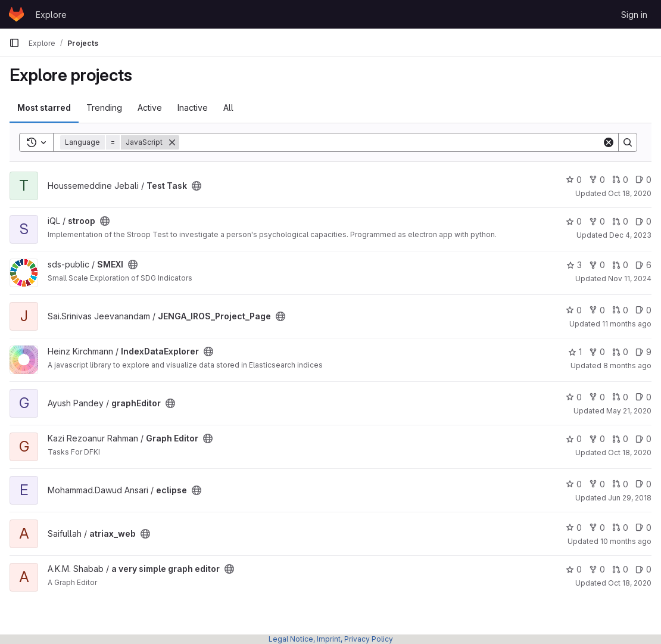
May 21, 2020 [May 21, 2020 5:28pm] (629, 411)
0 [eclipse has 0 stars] (574, 484)
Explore (51, 15)
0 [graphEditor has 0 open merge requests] (620, 397)
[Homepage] (16, 14)
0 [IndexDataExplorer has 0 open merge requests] (620, 352)
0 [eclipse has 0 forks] (597, 484)
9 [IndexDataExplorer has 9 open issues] (643, 352)
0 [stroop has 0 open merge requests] (620, 221)
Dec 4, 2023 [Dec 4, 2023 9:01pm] (630, 235)
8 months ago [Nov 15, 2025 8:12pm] (627, 365)
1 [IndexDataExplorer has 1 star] (575, 352)
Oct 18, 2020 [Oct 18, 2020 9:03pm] (630, 193)
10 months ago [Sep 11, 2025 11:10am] (626, 541)
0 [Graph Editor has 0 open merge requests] (620, 439)
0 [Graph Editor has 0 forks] (597, 439)
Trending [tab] (104, 108)
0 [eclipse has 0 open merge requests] (620, 484)
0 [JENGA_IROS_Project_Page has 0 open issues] (643, 310)
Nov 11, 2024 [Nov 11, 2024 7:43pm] (630, 279)
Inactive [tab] (193, 108)
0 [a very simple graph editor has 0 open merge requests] (620, 569)
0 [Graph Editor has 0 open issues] (643, 439)
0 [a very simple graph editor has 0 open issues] (643, 569)
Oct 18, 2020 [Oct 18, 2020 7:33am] (630, 452)
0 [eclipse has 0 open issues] (643, 484)
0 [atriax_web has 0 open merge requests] (620, 528)
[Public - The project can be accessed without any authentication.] (197, 186)
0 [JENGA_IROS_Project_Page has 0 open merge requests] (620, 310)
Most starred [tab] (44, 108)
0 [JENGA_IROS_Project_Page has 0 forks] (597, 310)
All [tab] (228, 108)
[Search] (391, 142)
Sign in (634, 15)
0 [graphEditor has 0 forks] (597, 397)
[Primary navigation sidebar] (14, 43)
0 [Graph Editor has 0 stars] (574, 439)
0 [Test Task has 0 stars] (574, 180)
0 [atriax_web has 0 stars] (574, 528)
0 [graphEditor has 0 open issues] (643, 397)
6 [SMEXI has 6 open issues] (643, 265)
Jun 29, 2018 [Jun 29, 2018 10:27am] (630, 498)
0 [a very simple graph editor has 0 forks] (597, 569)
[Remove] (172, 142)
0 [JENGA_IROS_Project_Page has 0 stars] (574, 310)
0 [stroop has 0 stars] (574, 221)
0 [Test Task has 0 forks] (597, 180)
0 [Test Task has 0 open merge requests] (620, 180)
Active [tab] (150, 108)
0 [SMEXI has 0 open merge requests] (620, 265)
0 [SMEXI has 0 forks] (597, 265)
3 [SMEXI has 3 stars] (574, 265)
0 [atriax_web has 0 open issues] (643, 528)
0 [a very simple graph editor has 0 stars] (574, 569)
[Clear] (609, 142)
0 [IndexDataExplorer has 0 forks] (597, 352)
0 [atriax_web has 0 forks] (597, 528)
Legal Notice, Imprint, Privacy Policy (331, 639)
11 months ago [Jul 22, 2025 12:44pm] (627, 324)
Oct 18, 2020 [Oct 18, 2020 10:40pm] (630, 583)
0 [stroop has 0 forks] (597, 221)
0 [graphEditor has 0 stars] (574, 397)
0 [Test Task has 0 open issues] (643, 180)
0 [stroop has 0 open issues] (643, 221)
